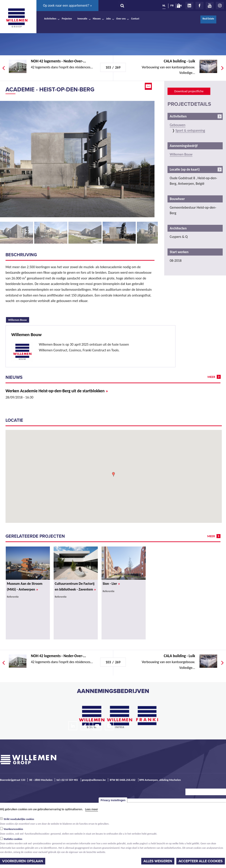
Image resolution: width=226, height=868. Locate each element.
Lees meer (92, 809)
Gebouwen (178, 125)
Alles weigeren (158, 861)
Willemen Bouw (19, 319)
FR (172, 6)
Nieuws (97, 19)
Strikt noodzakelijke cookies (19, 819)
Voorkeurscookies (13, 829)
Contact (135, 19)
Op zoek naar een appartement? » (67, 5)
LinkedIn (189, 6)
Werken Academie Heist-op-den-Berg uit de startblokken (57, 391)
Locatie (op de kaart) (185, 169)
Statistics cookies (13, 839)
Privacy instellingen (113, 800)
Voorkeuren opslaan (23, 861)
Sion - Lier (111, 584)
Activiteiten (50, 19)
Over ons (121, 19)
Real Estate (208, 19)
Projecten (67, 19)
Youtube (210, 6)
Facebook (200, 6)
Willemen (17, 18)
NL (164, 6)
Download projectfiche (189, 91)
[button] (113, 474)
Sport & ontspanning (190, 130)
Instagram (220, 6)
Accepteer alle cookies (201, 861)
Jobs (108, 19)
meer (211, 377)
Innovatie (82, 19)
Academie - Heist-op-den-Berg (50, 89)
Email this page (149, 86)
